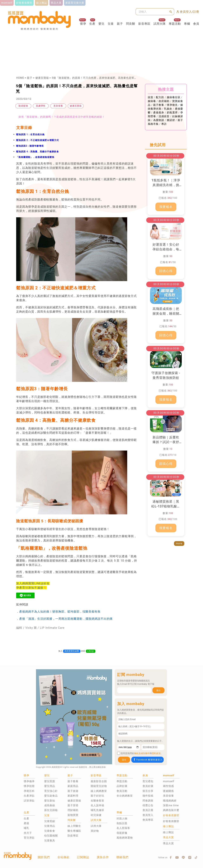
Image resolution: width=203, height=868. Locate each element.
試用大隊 (160, 24)
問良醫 (131, 24)
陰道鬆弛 (23, 106)
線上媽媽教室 (99, 791)
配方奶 (160, 97)
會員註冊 (148, 810)
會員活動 (122, 791)
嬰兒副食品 (51, 796)
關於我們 (44, 857)
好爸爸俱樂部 (171, 821)
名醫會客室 (97, 801)
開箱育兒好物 (99, 786)
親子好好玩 (97, 796)
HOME (20, 78)
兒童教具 (50, 841)
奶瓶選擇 (172, 113)
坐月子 (28, 833)
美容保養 (58, 106)
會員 (196, 24)
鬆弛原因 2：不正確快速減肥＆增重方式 (38, 140)
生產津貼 (29, 796)
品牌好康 (122, 786)
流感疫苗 (164, 116)
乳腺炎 (168, 109)
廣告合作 (103, 857)
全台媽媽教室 (125, 796)
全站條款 (63, 857)
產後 (26, 823)
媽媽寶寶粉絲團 (72, 651)
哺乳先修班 (97, 810)
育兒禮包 (148, 781)
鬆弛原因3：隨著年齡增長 (30, 146)
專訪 (164, 124)
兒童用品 (50, 826)
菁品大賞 (168, 843)
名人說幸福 (97, 805)
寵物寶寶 (73, 815)
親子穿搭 (73, 805)
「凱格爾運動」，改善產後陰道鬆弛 (35, 157)
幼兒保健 (96, 815)
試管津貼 (29, 801)
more (179, 543)
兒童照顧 (50, 821)
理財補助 (73, 810)
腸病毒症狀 (174, 97)
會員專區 (148, 820)
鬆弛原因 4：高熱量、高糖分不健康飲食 (38, 152)
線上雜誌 (168, 832)
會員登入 (148, 815)
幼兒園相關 (51, 836)
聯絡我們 (122, 857)
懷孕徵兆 (172, 105)
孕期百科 (29, 791)
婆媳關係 (168, 791)
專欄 (187, 24)
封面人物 (122, 819)
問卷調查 (148, 801)
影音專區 (144, 24)
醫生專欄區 (74, 831)
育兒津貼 (29, 838)
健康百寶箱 (42, 78)
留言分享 (148, 791)
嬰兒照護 (50, 781)
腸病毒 (152, 101)
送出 (158, 690)
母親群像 (122, 833)
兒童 (111, 24)
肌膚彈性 (41, 106)
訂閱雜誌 (83, 857)
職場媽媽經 (170, 801)
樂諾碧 (171, 120)
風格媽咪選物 (125, 838)
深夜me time (171, 805)
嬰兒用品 (50, 786)
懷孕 (83, 24)
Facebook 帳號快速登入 (148, 760)
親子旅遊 (73, 791)
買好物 (95, 831)
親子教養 (159, 105)
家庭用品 (73, 786)
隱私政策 (156, 753)
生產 (92, 24)
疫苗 (151, 97)
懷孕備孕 (29, 781)
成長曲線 (50, 805)
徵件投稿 (148, 796)
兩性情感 (168, 786)
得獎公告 (148, 805)
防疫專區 (73, 836)
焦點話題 (122, 823)
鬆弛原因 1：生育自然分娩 (30, 134)
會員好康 (148, 786)
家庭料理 (73, 796)
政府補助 (164, 101)
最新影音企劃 (99, 781)
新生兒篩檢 (51, 810)
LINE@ (91, 651)
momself (169, 781)
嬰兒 (101, 24)
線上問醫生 (74, 826)
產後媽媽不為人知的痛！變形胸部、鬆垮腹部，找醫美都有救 (60, 612)
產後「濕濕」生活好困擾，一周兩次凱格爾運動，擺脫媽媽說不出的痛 (66, 619)
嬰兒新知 (50, 801)
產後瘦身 (159, 113)
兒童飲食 (50, 831)
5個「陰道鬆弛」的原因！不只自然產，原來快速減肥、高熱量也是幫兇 (94, 78)
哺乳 (26, 828)
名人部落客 (123, 828)
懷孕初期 (29, 786)
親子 (120, 24)
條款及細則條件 (142, 753)
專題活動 (175, 24)
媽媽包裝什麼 (171, 810)
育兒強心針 (51, 791)
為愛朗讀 (159, 120)
